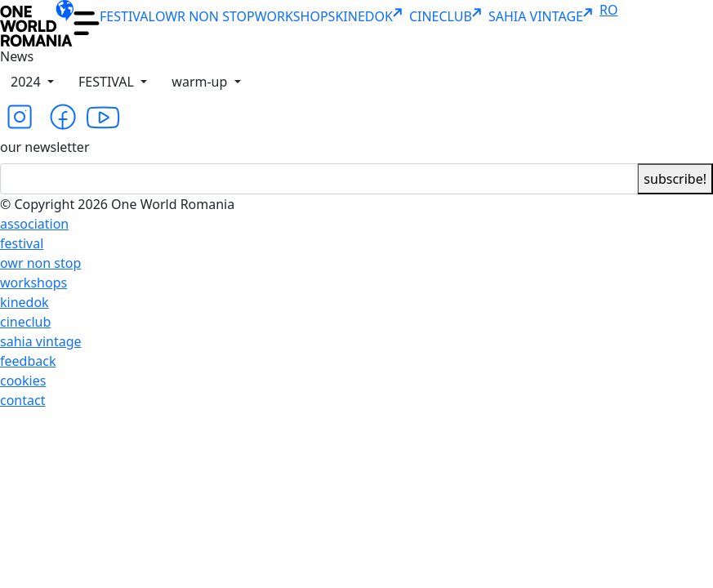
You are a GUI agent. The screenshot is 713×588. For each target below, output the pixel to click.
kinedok (25, 302)
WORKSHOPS (295, 16)
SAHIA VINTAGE (544, 16)
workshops (33, 283)
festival (22, 243)
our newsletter (45, 147)
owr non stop (40, 263)
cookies (23, 381)
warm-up (201, 82)
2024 (27, 82)
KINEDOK (372, 16)
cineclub (25, 322)
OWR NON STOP (205, 16)
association (34, 224)
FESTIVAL (127, 16)
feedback (28, 361)
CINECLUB (449, 16)
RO (608, 10)
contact (22, 400)
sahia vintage (41, 341)
